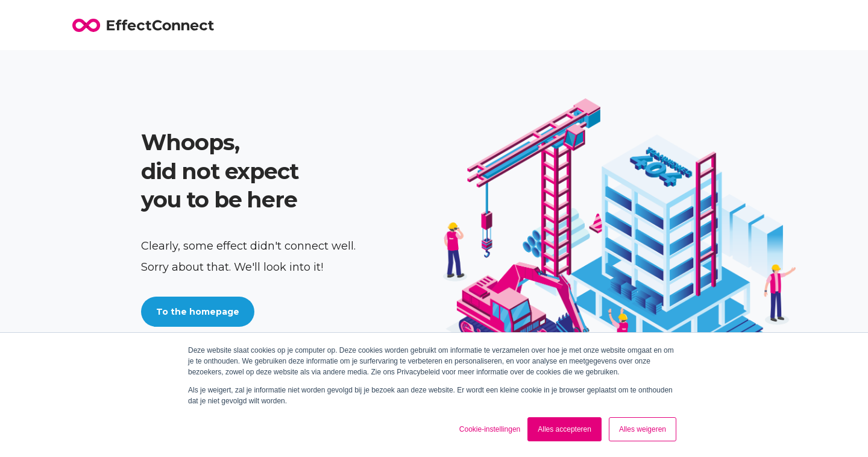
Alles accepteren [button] (565, 429)
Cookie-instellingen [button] (490, 429)
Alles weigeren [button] (643, 429)
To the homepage (198, 312)
